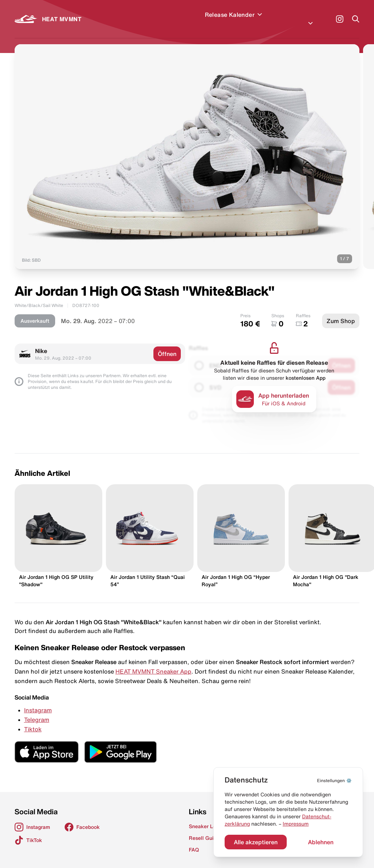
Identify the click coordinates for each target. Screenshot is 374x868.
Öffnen (167, 345)
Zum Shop (341, 312)
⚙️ (334, 780)
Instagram (38, 701)
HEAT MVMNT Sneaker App (153, 663)
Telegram (37, 711)
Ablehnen (321, 842)
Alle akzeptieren (256, 842)
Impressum (296, 824)
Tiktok (33, 720)
